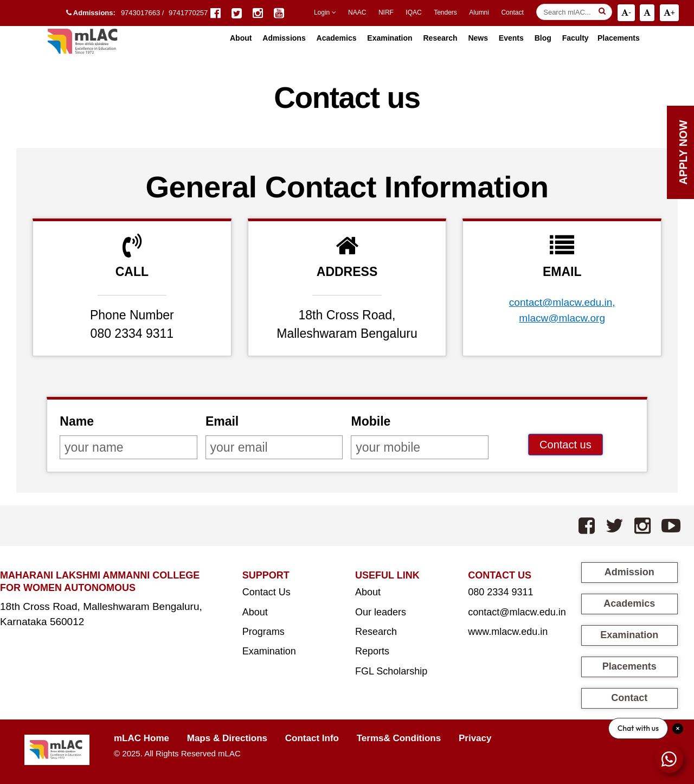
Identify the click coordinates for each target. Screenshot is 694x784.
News (478, 38)
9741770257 (188, 13)
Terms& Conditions (399, 738)
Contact (512, 12)
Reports (372, 651)
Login (325, 12)
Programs (264, 632)
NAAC (357, 12)
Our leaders (381, 612)
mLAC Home (142, 738)
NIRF (386, 12)
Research (440, 38)
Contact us (566, 445)
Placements (619, 38)
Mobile (371, 421)
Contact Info (312, 738)
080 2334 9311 (500, 592)
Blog (543, 38)
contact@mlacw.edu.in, (562, 302)
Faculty (576, 38)
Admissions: (91, 13)
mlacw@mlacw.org (562, 318)
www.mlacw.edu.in (508, 632)
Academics (337, 38)
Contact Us (266, 592)
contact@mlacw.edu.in (517, 612)
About (255, 612)
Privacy (475, 738)
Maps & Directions (227, 738)
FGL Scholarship (391, 671)
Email (222, 421)
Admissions (284, 38)
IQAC (413, 12)
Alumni (479, 12)
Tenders (445, 12)
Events (511, 38)
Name (77, 421)
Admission (629, 572)
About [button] (241, 38)
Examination (390, 38)
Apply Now (683, 152)
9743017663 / (143, 13)
